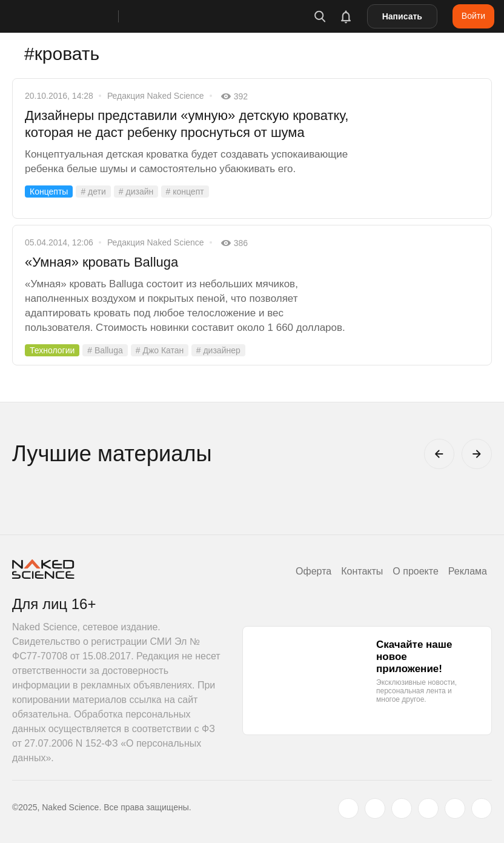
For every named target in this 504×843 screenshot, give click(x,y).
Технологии (52, 350)
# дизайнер (218, 350)
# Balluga (105, 350)
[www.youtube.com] (402, 808)
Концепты (49, 192)
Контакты (362, 571)
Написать (402, 16)
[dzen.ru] (428, 808)
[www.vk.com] (375, 808)
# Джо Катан (160, 350)
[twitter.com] (348, 808)
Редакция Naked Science (156, 96)
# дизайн (136, 192)
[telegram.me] (455, 808)
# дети (93, 192)
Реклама (468, 571)
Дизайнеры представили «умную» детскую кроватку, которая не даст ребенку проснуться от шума (187, 124)
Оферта (313, 571)
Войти (473, 16)
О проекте (415, 571)
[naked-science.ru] (482, 808)
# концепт (185, 192)
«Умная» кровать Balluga (101, 262)
